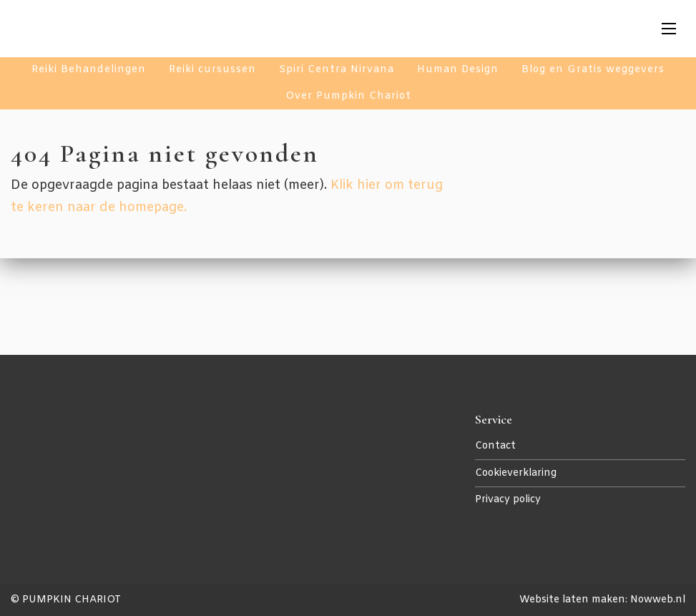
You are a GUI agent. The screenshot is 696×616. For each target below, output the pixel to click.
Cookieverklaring (516, 473)
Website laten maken (572, 600)
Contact (495, 446)
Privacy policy (508, 500)
